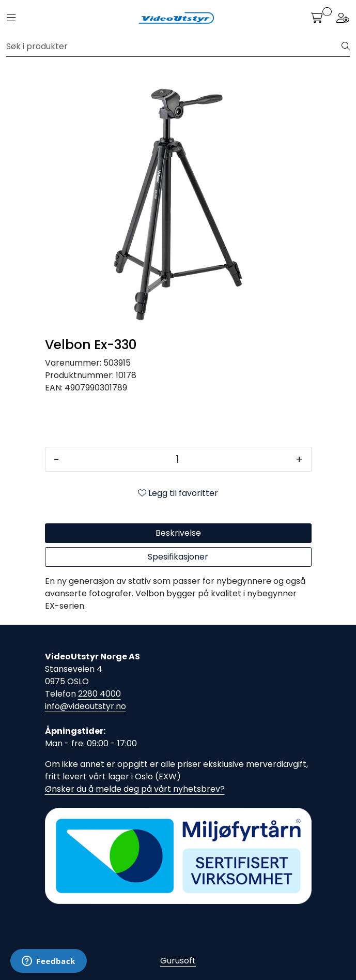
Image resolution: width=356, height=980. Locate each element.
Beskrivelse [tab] (178, 533)
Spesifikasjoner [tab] (178, 557)
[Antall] (177, 459)
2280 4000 (99, 694)
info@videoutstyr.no (86, 706)
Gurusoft (178, 961)
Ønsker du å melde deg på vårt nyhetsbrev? (135, 789)
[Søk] (174, 47)
